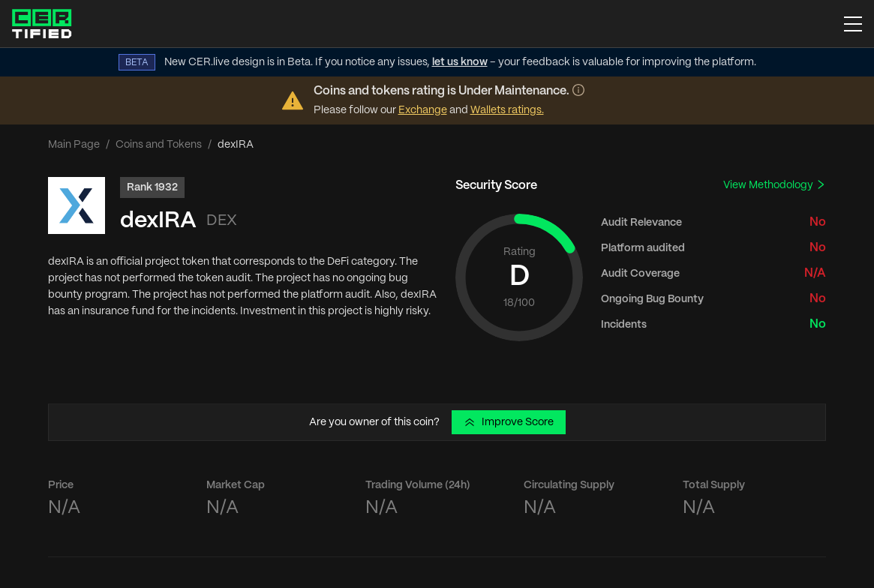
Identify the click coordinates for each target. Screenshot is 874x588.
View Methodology (775, 185)
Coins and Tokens (159, 145)
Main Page (74, 145)
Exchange (423, 110)
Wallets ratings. (507, 110)
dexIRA (158, 221)
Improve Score (509, 422)
